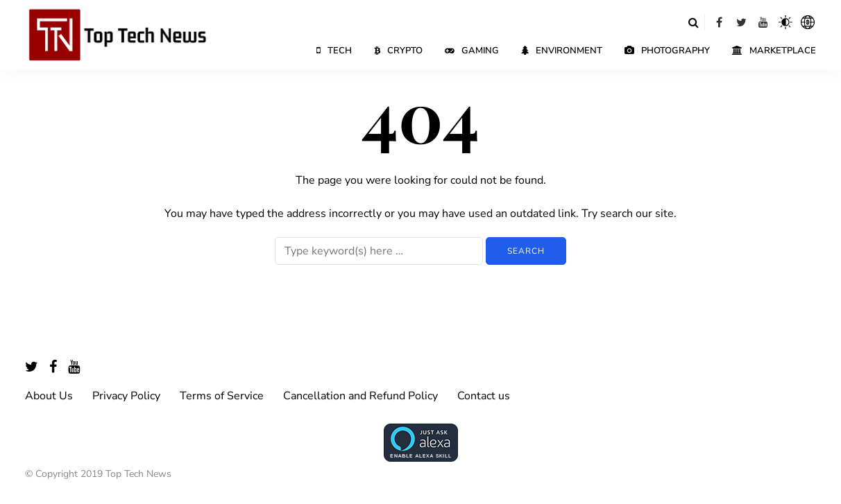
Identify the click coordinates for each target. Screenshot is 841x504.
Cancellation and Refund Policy (360, 396)
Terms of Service (222, 396)
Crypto (398, 51)
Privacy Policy (126, 396)
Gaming (472, 51)
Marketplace (774, 51)
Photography (667, 51)
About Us (49, 396)
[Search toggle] (693, 22)
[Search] (379, 251)
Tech (334, 51)
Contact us (484, 396)
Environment (562, 51)
